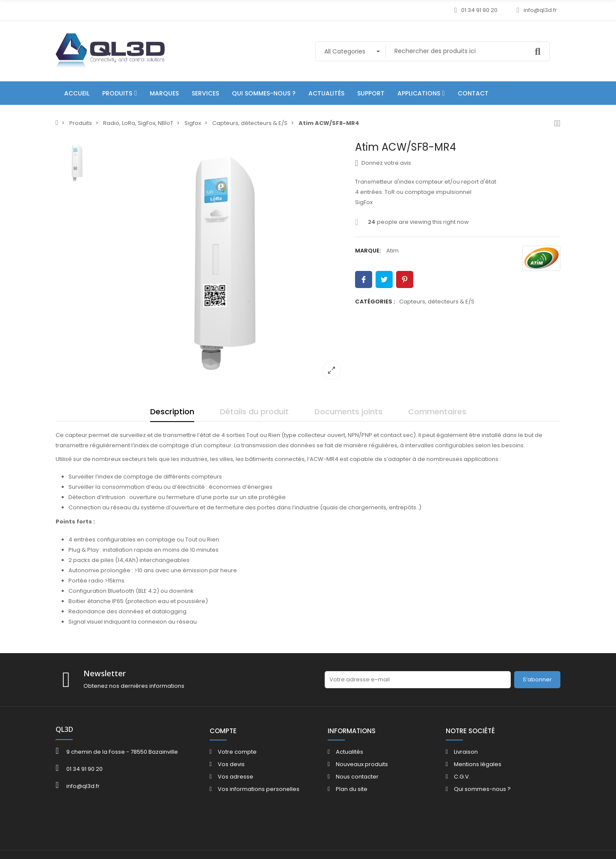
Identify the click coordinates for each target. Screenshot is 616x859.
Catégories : (375, 302)
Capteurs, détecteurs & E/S (437, 302)
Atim (392, 251)
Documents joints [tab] (348, 412)
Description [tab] (172, 412)
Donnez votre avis (383, 163)
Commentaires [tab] (437, 412)
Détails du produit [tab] (254, 412)
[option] (225, 263)
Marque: (368, 251)
